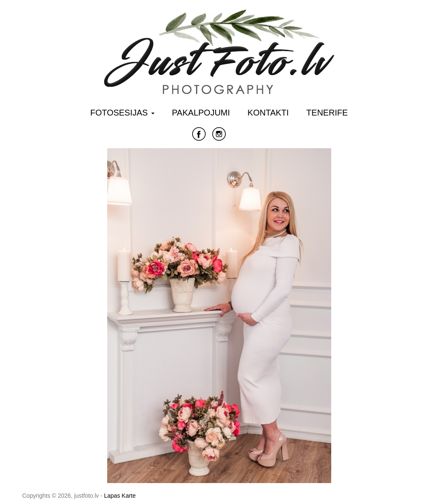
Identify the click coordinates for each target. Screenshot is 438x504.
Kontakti (268, 113)
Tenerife (327, 113)
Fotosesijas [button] (122, 113)
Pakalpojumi (201, 113)
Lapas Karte (120, 496)
